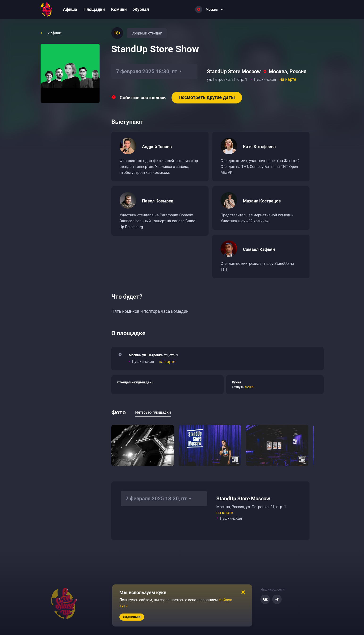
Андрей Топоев (157, 147)
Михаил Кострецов (262, 201)
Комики (119, 9)
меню (249, 387)
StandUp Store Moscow (234, 71)
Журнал (141, 9)
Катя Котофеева (259, 147)
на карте (288, 79)
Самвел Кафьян (259, 249)
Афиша (70, 9)
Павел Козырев (158, 201)
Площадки (94, 9)
